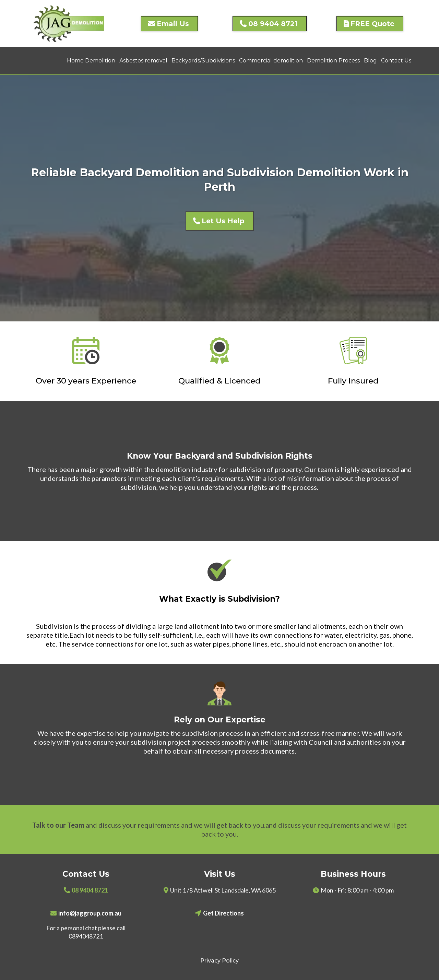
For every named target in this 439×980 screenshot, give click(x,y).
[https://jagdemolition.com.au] (69, 23)
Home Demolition (91, 61)
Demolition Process (333, 61)
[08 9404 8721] (270, 24)
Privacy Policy (219, 961)
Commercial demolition (271, 61)
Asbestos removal (143, 61)
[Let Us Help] (220, 221)
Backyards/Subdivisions (203, 61)
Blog (370, 61)
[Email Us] (169, 24)
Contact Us (396, 61)
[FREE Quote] (370, 24)
